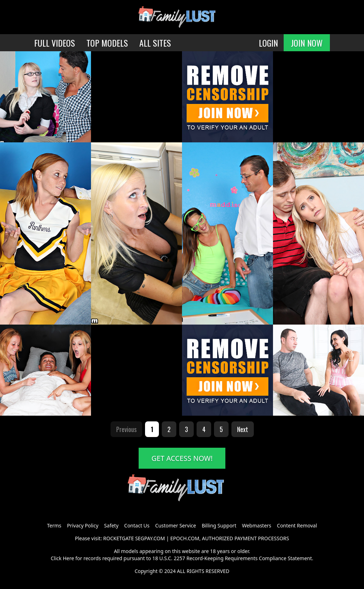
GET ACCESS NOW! (182, 458)
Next (243, 429)
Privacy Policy (82, 525)
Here (69, 558)
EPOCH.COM (185, 538)
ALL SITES (155, 43)
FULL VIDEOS (55, 43)
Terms (54, 525)
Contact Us (137, 525)
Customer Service (176, 525)
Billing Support (219, 525)
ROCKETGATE (118, 538)
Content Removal (297, 525)
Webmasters (257, 525)
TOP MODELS (107, 43)
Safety (111, 525)
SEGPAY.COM (150, 538)
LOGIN (268, 43)
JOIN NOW (307, 43)
